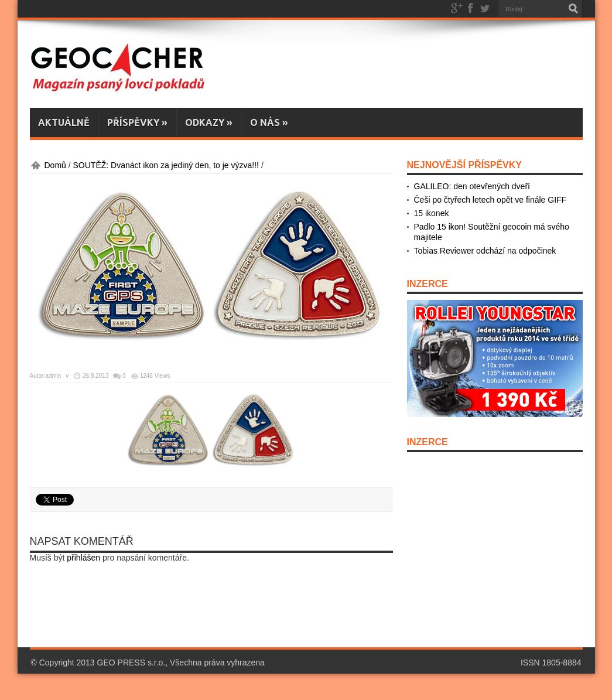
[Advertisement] (314, 609)
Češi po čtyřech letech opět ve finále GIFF (490, 200)
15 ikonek (432, 213)
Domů (55, 165)
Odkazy (209, 122)
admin (53, 376)
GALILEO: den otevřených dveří (472, 186)
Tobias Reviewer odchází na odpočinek (485, 251)
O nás (269, 122)
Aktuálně (64, 122)
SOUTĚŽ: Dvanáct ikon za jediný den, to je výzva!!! (166, 165)
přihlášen (83, 558)
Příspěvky (137, 122)
